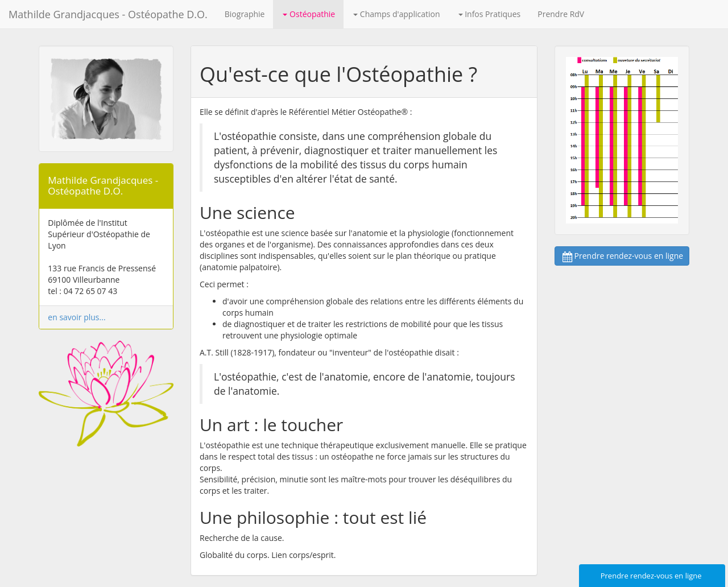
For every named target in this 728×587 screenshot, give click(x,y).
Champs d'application (396, 14)
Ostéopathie (309, 14)
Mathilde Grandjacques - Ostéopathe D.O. (108, 14)
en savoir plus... (76, 317)
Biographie (245, 14)
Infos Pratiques (490, 14)
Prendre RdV (561, 14)
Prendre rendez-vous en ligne (622, 256)
